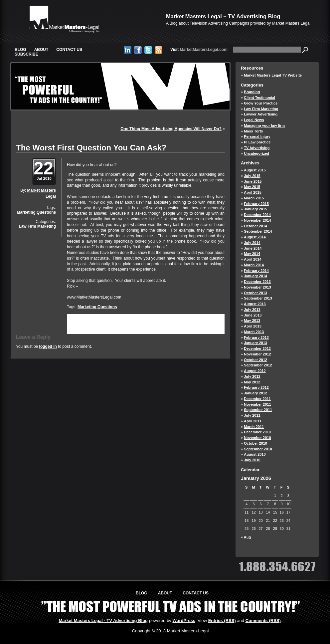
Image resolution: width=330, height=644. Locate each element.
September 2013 (258, 298)
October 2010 (255, 443)
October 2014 (255, 226)
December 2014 (257, 215)
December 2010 (257, 432)
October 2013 (255, 293)
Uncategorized (256, 153)
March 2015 (254, 198)
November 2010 (257, 438)
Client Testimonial (259, 98)
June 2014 (253, 248)
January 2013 (255, 343)
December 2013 (257, 282)
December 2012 (257, 348)
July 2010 (252, 460)
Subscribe (26, 54)
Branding (252, 92)
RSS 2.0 (160, 323)
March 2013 (254, 332)
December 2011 (257, 399)
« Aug (246, 537)
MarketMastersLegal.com (199, 50)
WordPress (184, 621)
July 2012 (252, 376)
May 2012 (252, 382)
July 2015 (252, 176)
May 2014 (252, 254)
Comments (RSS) (263, 621)
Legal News (254, 120)
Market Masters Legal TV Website (273, 75)
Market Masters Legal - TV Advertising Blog (103, 621)
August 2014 (255, 237)
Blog (20, 50)
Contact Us (69, 50)
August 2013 (255, 304)
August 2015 (255, 170)
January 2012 (255, 393)
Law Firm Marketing (37, 226)
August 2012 (255, 371)
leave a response (202, 323)
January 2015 (255, 209)
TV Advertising (257, 148)
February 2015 (256, 204)
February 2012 (256, 387)
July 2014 (252, 243)
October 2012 (255, 360)
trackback (78, 328)
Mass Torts (253, 131)
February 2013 (256, 337)
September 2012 (258, 365)
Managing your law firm (264, 125)
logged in (48, 346)
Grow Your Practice (261, 103)
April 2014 (253, 259)
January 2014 (255, 276)
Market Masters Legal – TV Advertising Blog (223, 16)
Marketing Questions (36, 212)
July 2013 (252, 310)
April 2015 (253, 192)
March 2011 (254, 427)
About (41, 50)
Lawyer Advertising (261, 114)
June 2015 (253, 181)
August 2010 (255, 454)
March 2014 (254, 265)
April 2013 (253, 326)
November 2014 (257, 220)
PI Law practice (257, 142)
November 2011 (257, 404)
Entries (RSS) (222, 621)
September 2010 (258, 449)
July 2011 (252, 415)
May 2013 (252, 321)
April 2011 (253, 421)
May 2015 (252, 187)
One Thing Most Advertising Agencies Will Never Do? (171, 129)
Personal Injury (257, 136)
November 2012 (257, 354)
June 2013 (253, 315)
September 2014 (258, 231)
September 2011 (258, 410)
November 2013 (257, 287)
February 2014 (256, 271)
